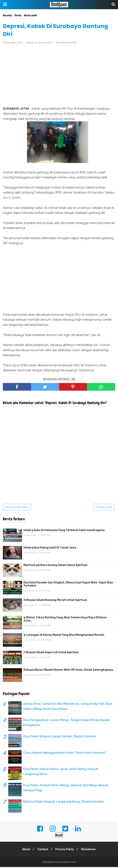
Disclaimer (90, 850)
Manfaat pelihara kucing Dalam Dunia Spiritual (55, 566)
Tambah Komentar (66, 43)
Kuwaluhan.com (67, 863)
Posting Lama (104, 508)
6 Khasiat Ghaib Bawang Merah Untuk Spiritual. (56, 601)
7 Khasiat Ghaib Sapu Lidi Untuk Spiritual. (51, 653)
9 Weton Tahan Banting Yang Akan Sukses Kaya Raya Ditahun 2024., (65, 620)
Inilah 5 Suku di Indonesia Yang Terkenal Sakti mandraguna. (64, 531)
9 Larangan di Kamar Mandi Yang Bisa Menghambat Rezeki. (64, 636)
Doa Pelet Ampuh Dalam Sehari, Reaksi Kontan (59, 737)
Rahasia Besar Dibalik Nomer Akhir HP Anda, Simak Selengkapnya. (69, 670)
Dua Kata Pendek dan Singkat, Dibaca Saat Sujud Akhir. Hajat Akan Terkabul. (68, 585)
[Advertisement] (59, 76)
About (24, 850)
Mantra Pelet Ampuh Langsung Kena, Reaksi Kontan (63, 802)
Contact (42, 850)
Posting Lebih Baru (17, 508)
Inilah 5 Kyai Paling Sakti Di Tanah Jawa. (50, 548)
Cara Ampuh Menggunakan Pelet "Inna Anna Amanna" (65, 753)
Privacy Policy (65, 850)
